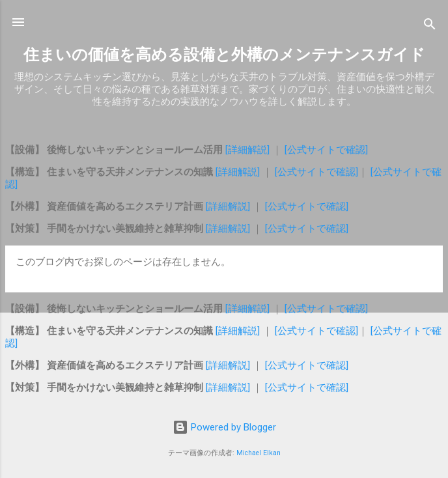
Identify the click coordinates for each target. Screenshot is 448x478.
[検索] (430, 26)
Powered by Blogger (224, 427)
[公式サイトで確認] (326, 150)
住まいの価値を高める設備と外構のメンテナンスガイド (224, 55)
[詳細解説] (249, 150)
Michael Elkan (259, 453)
